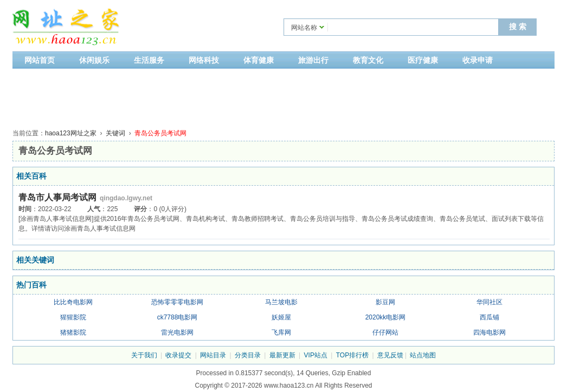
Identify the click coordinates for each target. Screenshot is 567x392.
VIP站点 (316, 355)
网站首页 (40, 60)
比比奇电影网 (73, 302)
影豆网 (385, 302)
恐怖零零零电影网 (177, 302)
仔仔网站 (385, 332)
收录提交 (178, 355)
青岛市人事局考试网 (57, 197)
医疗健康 (423, 60)
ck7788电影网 (178, 317)
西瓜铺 (489, 317)
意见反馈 (390, 355)
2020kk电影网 (386, 317)
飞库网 (281, 332)
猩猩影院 (73, 317)
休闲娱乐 (94, 60)
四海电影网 (489, 332)
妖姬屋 (281, 317)
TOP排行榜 (352, 355)
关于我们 (144, 355)
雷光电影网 (177, 332)
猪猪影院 (73, 332)
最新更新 (282, 355)
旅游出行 (313, 60)
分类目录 (248, 355)
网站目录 (213, 355)
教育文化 (368, 60)
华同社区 (489, 302)
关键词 (115, 133)
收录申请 (478, 60)
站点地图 (423, 355)
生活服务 (149, 60)
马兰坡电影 (281, 302)
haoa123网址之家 (71, 133)
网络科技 (204, 60)
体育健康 (259, 60)
